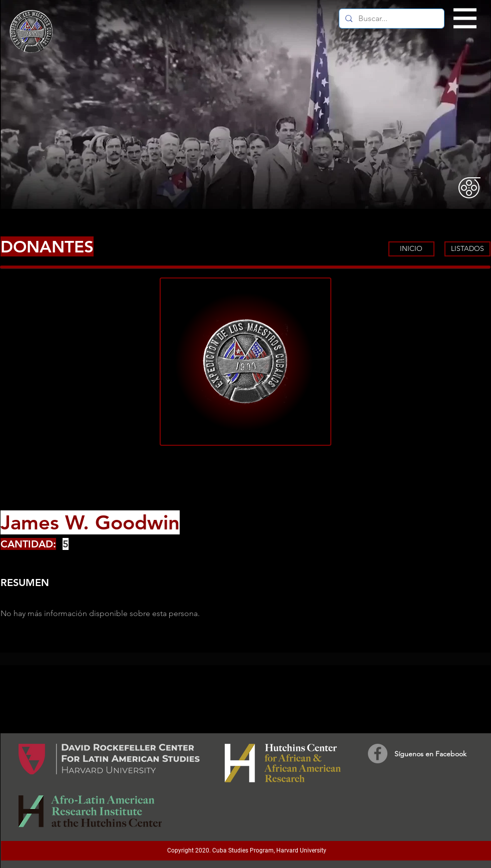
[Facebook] (378, 754)
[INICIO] (411, 249)
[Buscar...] (391, 19)
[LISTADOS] (467, 249)
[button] (465, 19)
